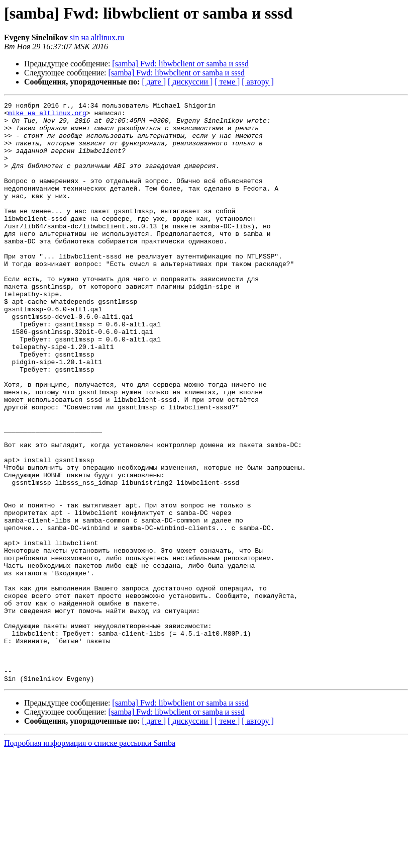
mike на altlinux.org (47, 116)
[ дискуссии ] (190, 82)
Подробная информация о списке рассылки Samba (90, 859)
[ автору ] (257, 82)
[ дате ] (154, 82)
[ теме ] (227, 82)
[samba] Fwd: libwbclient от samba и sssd (180, 64)
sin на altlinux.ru (97, 37)
